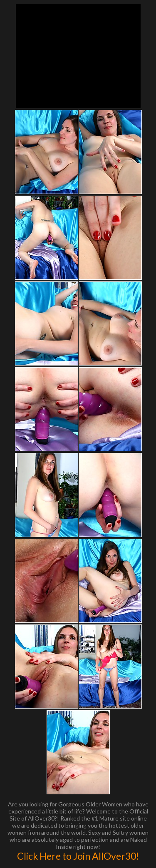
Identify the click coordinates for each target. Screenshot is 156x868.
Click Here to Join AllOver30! (78, 856)
